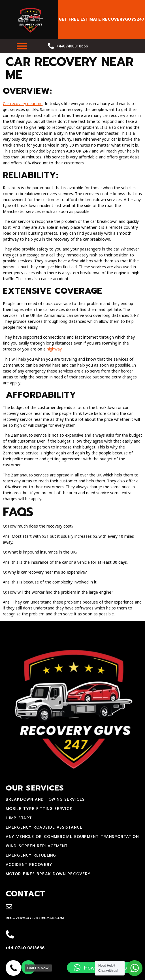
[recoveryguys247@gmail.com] (9, 907)
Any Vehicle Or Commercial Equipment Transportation (72, 837)
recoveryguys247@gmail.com (35, 918)
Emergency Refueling (31, 855)
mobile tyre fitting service (39, 809)
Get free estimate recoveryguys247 (102, 19)
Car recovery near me (23, 104)
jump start (19, 818)
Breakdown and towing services (45, 799)
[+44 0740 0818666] (10, 935)
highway (54, 349)
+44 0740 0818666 (25, 948)
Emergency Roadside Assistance (44, 827)
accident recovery (29, 865)
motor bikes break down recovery (48, 874)
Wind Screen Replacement (37, 846)
